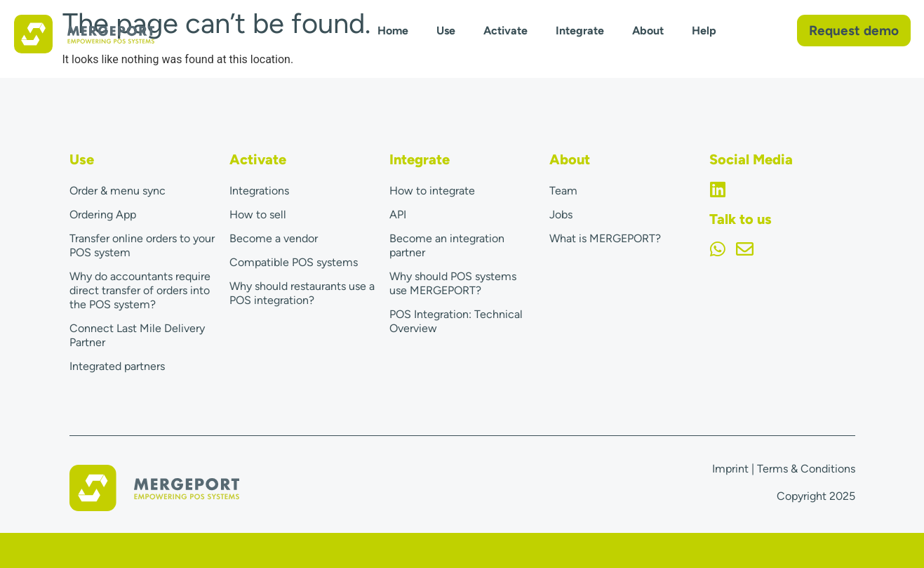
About (648, 31)
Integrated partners (117, 366)
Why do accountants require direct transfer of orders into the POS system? (140, 290)
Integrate (580, 31)
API (398, 214)
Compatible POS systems (294, 262)
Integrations (259, 191)
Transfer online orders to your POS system (142, 245)
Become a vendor (274, 238)
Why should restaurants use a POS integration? (302, 293)
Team (563, 191)
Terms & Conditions (806, 469)
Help (704, 31)
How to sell (258, 214)
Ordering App (103, 214)
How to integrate (432, 191)
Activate (505, 31)
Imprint (730, 469)
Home (393, 31)
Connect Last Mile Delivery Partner (137, 335)
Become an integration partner (447, 245)
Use (446, 31)
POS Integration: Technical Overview (456, 321)
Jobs (561, 214)
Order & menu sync (118, 191)
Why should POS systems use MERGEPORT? (453, 283)
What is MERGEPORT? (605, 238)
